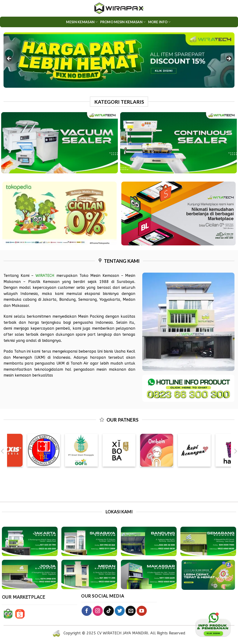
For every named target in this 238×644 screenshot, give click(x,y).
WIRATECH (45, 276)
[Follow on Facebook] (87, 611)
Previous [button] (9, 59)
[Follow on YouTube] (142, 611)
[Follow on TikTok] (109, 611)
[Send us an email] (131, 611)
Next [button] (229, 59)
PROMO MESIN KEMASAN (123, 22)
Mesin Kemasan (82, 22)
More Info (159, 22)
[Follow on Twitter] (120, 611)
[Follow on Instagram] (98, 611)
